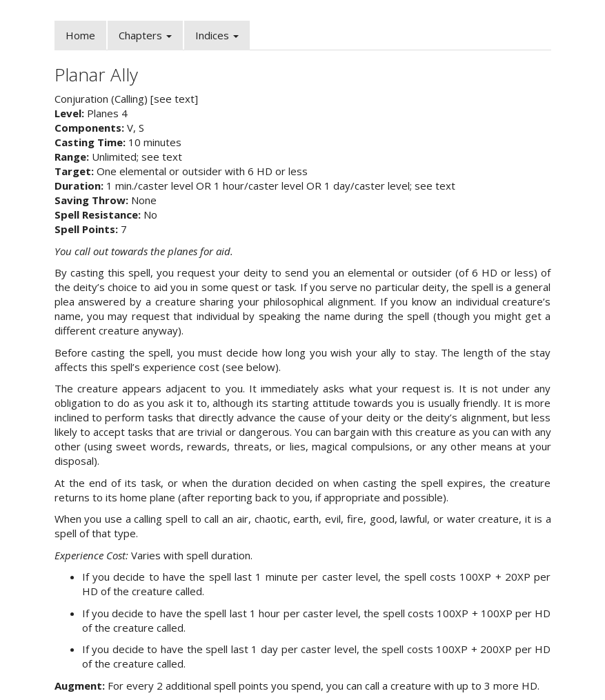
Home (80, 35)
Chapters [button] (145, 35)
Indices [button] (217, 35)
